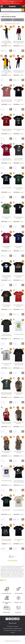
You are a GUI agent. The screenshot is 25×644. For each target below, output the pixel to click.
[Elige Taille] (4, 51)
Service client (12, 623)
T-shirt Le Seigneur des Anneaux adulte (6, 306)
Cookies (20, 630)
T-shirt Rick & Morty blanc (19, 334)
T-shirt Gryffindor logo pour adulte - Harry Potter (6, 130)
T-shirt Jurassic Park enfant (19, 510)
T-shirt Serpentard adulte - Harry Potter (6, 452)
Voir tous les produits (12, 560)
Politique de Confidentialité (11, 630)
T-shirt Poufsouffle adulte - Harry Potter (19, 423)
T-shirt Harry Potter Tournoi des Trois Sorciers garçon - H (19, 72)
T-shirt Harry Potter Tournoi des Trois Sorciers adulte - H (19, 43)
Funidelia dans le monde (13, 626)
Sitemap (13, 633)
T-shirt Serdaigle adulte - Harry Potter (19, 393)
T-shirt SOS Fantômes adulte (19, 101)
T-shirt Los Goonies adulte (6, 188)
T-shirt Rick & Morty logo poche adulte (19, 218)
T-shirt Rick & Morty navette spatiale (19, 130)
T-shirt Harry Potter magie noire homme (6, 364)
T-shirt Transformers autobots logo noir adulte (6, 335)
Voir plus (4, 580)
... (1, 14)
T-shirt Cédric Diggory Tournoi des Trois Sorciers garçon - (6, 43)
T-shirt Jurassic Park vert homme (6, 218)
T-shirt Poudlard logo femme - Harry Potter (19, 159)
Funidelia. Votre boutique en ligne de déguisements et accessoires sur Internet (12, 6)
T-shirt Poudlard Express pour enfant (6, 247)
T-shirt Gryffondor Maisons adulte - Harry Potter (6, 423)
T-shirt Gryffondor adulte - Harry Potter (19, 452)
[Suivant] (15, 557)
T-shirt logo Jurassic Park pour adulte (19, 276)
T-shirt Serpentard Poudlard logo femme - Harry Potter (6, 393)
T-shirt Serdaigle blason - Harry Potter (19, 247)
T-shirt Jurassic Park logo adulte (19, 540)
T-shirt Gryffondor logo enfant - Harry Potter (19, 364)
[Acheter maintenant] (11, 51)
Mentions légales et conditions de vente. (13, 628)
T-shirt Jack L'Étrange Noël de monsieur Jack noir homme (6, 277)
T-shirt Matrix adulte (6, 510)
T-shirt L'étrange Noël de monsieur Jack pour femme (19, 481)
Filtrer (3, 20)
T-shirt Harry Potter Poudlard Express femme (6, 159)
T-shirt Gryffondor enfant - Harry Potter (19, 306)
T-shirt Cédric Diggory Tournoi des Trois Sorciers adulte (6, 72)
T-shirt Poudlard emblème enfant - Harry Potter (6, 540)
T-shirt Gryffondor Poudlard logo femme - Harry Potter (6, 101)
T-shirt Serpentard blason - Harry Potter (19, 188)
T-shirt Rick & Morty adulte (6, 481)
